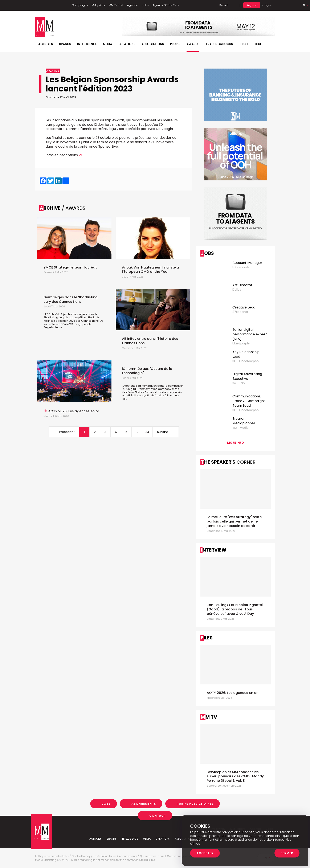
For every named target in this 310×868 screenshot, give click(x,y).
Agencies (46, 44)
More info (236, 443)
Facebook (38, 5)
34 (147, 432)
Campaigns (80, 5)
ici (80, 155)
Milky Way (98, 5)
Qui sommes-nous (152, 856)
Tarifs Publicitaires (195, 804)
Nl (304, 5)
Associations (153, 44)
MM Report (116, 5)
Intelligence (87, 44)
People (175, 44)
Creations (127, 44)
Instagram (58, 5)
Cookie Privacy (81, 856)
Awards (193, 44)
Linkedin (45, 5)
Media (108, 44)
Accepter (205, 853)
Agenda (133, 5)
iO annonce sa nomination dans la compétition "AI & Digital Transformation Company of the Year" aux (153, 389)
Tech (244, 44)
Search (224, 5)
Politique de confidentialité (52, 856)
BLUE (258, 44)
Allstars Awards (145, 392)
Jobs (145, 5)
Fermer (287, 853)
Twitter (51, 5)
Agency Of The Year (166, 5)
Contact (158, 816)
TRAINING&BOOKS (219, 44)
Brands (65, 44)
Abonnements (144, 804)
